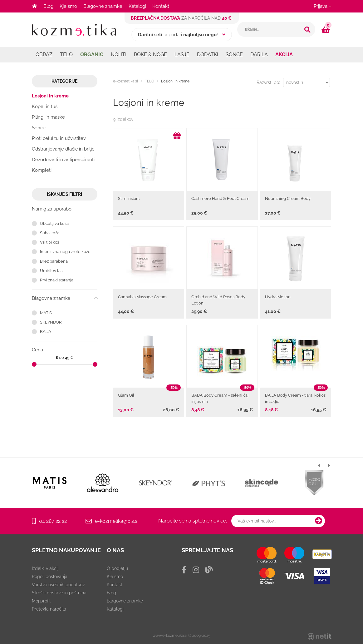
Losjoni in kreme (50, 96)
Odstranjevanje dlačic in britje (63, 149)
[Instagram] (196, 570)
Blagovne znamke (103, 6)
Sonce (39, 128)
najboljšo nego (200, 35)
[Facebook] (184, 570)
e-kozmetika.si (125, 81)
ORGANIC (92, 54)
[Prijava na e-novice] (319, 521)
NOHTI (119, 54)
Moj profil (41, 601)
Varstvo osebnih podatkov (58, 585)
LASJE (182, 54)
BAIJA (46, 332)
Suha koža (50, 233)
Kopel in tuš (45, 107)
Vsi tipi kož (50, 242)
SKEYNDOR (51, 322)
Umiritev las (51, 271)
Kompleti (42, 170)
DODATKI (208, 54)
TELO (66, 54)
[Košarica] (326, 30)
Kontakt (161, 6)
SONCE (234, 54)
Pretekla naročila (49, 609)
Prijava (323, 6)
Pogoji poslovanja (50, 577)
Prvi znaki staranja (57, 280)
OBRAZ (44, 54)
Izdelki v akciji (46, 568)
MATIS (46, 313)
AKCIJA (284, 54)
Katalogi (137, 6)
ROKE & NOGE (150, 54)
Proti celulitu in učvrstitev (59, 138)
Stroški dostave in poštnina (59, 593)
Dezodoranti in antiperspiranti (63, 160)
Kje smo (68, 6)
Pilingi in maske (48, 117)
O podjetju (117, 568)
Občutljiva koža (54, 223)
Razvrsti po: (268, 82)
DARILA (259, 54)
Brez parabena (54, 261)
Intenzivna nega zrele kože (65, 252)
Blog (48, 6)
